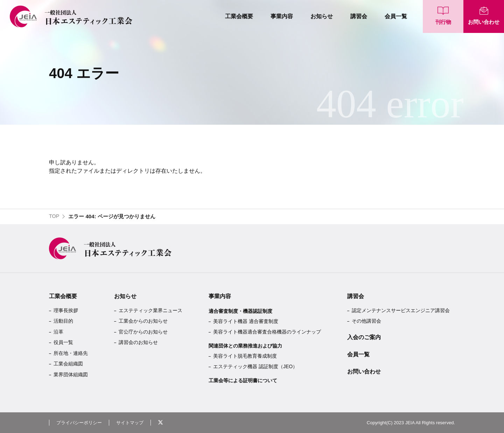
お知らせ (322, 16)
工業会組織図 (68, 364)
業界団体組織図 (71, 374)
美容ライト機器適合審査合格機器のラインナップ (267, 332)
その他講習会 (366, 321)
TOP (54, 216)
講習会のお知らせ (138, 342)
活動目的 (63, 321)
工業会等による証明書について (243, 380)
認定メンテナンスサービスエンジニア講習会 (401, 310)
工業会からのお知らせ (143, 321)
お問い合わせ (484, 22)
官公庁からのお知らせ (143, 332)
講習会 (359, 16)
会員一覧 (396, 16)
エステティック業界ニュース (150, 310)
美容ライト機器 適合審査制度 (246, 321)
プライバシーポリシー (81, 422)
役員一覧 (63, 342)
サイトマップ (134, 422)
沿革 (58, 332)
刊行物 (443, 22)
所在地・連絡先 (71, 353)
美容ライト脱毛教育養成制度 (245, 356)
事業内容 (282, 16)
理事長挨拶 (66, 310)
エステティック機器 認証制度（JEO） (255, 366)
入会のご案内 (364, 337)
